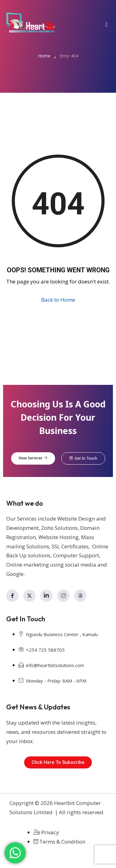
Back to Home (58, 300)
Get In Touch (83, 458)
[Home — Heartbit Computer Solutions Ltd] (31, 22)
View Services (33, 458)
